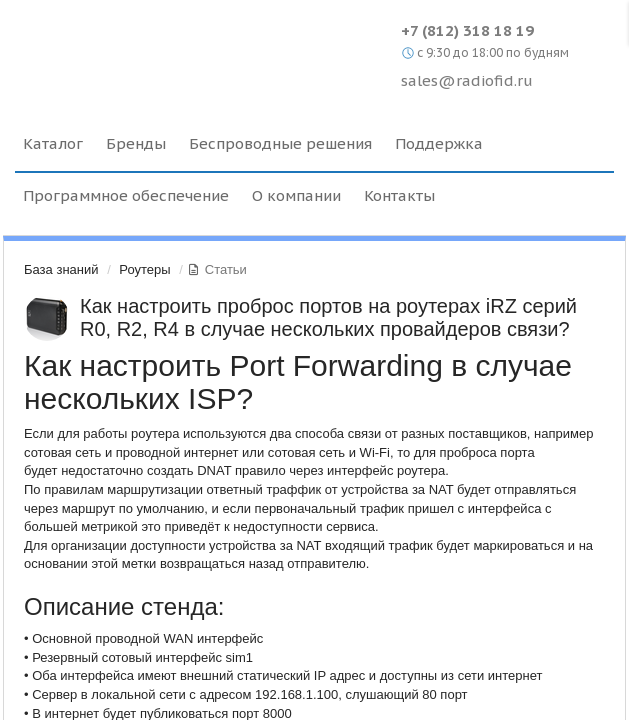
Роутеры (144, 269)
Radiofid (187, 50)
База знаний (61, 269)
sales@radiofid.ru (467, 80)
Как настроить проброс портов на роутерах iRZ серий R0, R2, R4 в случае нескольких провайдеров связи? (328, 317)
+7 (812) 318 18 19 (467, 30)
